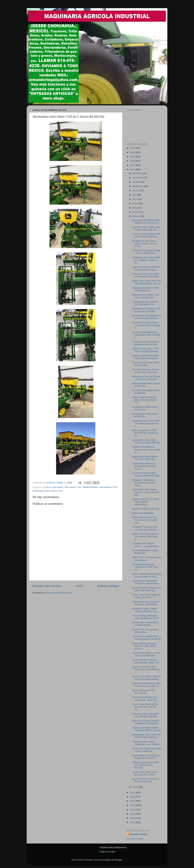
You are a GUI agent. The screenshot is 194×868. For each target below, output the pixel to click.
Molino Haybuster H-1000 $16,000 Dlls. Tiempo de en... (145, 433)
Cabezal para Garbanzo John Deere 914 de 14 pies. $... (146, 685)
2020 (133, 161)
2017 (133, 792)
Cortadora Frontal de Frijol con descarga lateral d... (145, 528)
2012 (133, 814)
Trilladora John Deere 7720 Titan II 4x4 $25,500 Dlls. (145, 350)
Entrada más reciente (47, 586)
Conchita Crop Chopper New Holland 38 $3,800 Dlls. (146, 228)
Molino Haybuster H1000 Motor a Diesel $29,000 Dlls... (145, 400)
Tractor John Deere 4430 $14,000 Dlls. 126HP (144, 773)
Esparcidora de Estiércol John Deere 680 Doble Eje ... (147, 589)
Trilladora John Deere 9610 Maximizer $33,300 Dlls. (145, 343)
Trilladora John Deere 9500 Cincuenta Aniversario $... (146, 357)
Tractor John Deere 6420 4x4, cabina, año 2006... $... (147, 596)
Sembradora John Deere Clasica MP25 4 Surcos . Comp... (145, 244)
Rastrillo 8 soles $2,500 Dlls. (146, 509)
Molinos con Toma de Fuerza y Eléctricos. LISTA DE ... (146, 378)
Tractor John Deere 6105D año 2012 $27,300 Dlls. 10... (145, 707)
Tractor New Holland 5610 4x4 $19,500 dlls (145, 624)
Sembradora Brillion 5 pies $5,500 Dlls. (145, 552)
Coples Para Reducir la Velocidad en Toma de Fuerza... (144, 466)
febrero (136, 216)
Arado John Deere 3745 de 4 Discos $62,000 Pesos (146, 268)
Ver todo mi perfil (135, 839)
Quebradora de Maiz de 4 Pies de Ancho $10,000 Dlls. (145, 520)
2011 (133, 818)
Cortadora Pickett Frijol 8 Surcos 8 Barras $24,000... (146, 474)
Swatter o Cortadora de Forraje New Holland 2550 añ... (146, 449)
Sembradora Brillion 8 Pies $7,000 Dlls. (145, 408)
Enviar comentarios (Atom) (60, 593)
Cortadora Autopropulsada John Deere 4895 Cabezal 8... (146, 325)
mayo (136, 203)
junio (135, 199)
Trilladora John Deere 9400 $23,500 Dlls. (145, 364)
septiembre (138, 186)
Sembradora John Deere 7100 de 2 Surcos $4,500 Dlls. (146, 492)
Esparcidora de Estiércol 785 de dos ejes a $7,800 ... (146, 310)
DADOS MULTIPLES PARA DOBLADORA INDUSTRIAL (145, 502)
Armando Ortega (138, 834)
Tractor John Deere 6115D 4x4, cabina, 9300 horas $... (145, 537)
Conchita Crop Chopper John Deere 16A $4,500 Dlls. (146, 235)
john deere (58, 487)
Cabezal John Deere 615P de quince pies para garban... (146, 678)
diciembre (138, 173)
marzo (136, 212)
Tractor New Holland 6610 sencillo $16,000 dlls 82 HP (147, 638)
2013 (133, 810)
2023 (133, 148)
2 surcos (47, 487)
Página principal (107, 852)
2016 (133, 797)
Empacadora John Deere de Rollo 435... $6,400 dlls (146, 603)
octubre (137, 182)
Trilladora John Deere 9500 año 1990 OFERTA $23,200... (145, 765)
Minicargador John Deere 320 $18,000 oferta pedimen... (147, 736)
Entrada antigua (108, 586)
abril (135, 208)
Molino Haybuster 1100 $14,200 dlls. (143, 692)
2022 (133, 152)
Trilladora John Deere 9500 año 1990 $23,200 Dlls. (145, 715)
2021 (133, 157)
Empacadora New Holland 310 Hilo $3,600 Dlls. (145, 458)
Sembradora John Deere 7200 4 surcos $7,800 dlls (146, 441)
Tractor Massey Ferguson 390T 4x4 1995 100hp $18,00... (145, 646)
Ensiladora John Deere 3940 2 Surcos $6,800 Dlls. (146, 252)
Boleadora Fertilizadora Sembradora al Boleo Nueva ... (144, 483)
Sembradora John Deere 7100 (47, 491)
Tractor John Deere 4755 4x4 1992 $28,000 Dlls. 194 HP (146, 282)
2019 (133, 165)
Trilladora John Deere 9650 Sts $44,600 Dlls (145, 289)
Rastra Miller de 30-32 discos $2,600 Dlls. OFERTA (146, 757)
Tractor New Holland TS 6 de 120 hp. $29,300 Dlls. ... (146, 654)
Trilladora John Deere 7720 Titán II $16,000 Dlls (145, 296)
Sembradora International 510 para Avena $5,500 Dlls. (147, 317)
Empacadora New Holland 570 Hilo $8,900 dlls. (145, 303)
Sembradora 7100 (108, 487)
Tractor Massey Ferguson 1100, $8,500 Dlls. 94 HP (145, 617)
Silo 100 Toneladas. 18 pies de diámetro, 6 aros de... (145, 371)
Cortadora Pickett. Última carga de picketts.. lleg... (145, 610)
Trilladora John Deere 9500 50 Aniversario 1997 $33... (146, 275)
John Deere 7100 (73, 487)
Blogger (118, 860)
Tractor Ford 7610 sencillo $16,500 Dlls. (145, 631)
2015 (133, 801)
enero (136, 787)
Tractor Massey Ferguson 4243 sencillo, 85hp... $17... (147, 661)
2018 (133, 170)
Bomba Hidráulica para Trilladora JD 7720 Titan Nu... (145, 567)
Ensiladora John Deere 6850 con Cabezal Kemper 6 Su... (146, 260)
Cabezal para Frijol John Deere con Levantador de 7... (146, 669)
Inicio (79, 586)
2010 (133, 822)
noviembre (138, 178)
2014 (133, 805)
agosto (136, 190)
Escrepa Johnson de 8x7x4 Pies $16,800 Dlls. (145, 780)
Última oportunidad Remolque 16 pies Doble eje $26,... (147, 575)
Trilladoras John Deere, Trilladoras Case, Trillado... (146, 743)
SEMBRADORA (90, 487)
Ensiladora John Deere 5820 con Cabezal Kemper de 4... (146, 423)
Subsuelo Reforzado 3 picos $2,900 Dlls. (146, 385)
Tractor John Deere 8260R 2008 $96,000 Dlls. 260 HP (146, 729)
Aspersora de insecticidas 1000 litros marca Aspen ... (146, 582)
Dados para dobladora (143, 513)
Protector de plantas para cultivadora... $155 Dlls (144, 698)
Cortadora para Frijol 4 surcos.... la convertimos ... (146, 545)
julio (135, 195)
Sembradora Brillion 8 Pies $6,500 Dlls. (145, 415)
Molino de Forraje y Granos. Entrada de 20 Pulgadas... (146, 722)
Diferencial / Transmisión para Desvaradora (147, 559)
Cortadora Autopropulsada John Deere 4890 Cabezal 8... (146, 335)
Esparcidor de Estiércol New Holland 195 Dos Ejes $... (146, 221)
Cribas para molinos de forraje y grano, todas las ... (147, 750)
